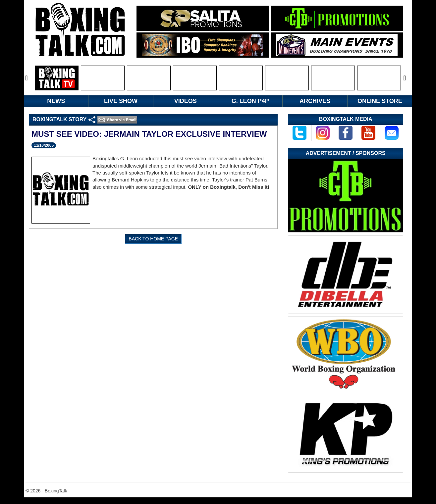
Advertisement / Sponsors (346, 153)
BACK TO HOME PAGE (153, 239)
